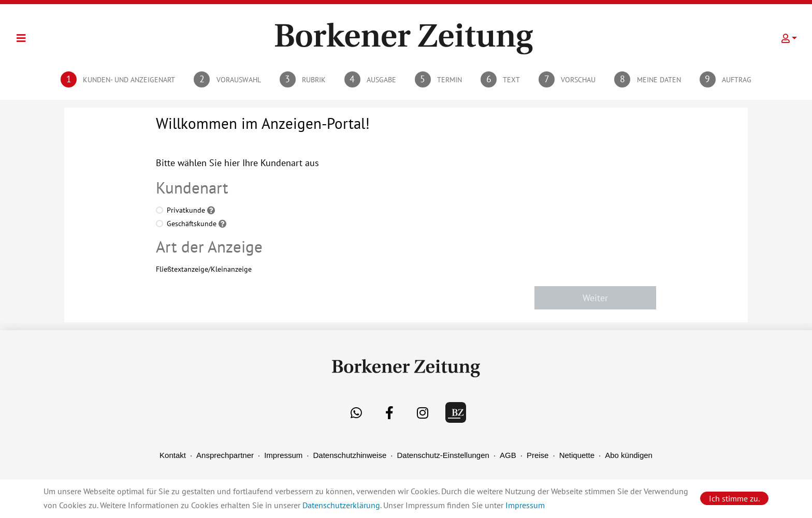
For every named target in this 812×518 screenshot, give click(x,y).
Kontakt (173, 455)
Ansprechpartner (225, 455)
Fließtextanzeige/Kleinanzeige (204, 269)
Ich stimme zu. (734, 498)
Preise (538, 455)
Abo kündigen (629, 455)
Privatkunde (186, 210)
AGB (508, 455)
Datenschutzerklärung (341, 505)
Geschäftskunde (192, 224)
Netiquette (577, 455)
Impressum (283, 455)
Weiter (595, 298)
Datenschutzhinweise (350, 455)
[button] (789, 39)
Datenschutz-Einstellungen (443, 455)
